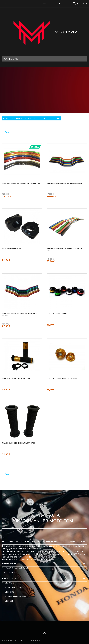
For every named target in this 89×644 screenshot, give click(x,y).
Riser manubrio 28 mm (12, 248)
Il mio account (10, 579)
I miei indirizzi (10, 592)
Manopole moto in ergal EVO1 (16, 378)
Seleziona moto (19, 118)
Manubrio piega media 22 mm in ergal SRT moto (20, 314)
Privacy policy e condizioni (16, 568)
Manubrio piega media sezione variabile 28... (22, 184)
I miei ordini (9, 583)
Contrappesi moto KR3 (57, 313)
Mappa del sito (11, 572)
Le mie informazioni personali (17, 596)
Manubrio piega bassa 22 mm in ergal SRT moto (65, 250)
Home (6, 118)
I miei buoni (9, 601)
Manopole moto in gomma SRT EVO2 (19, 443)
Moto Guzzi (33, 118)
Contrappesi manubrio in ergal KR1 (63, 378)
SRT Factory (79, 554)
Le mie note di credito (14, 587)
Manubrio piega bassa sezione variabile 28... (66, 184)
